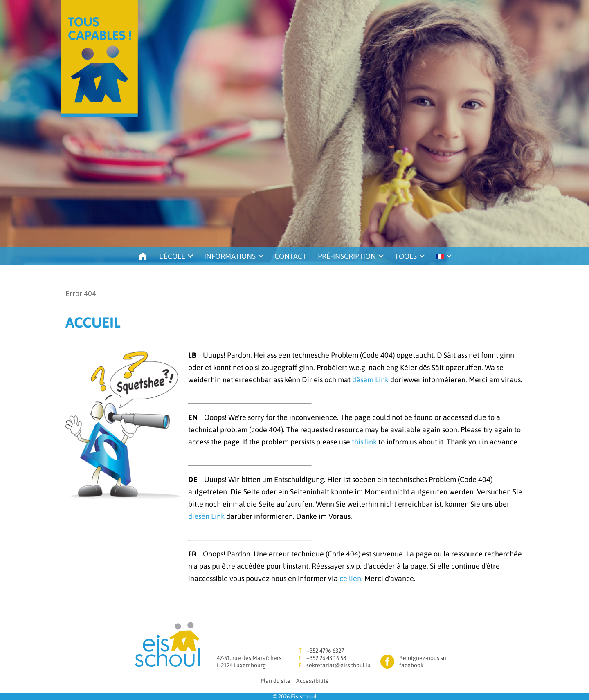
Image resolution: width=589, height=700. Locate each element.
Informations (230, 256)
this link (364, 442)
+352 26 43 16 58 (326, 658)
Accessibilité (312, 681)
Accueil (143, 256)
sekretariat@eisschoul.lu (338, 665)
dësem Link (370, 380)
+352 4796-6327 (325, 651)
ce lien (350, 578)
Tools (406, 256)
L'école (172, 256)
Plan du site (275, 681)
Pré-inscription (347, 256)
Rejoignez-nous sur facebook (424, 662)
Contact (290, 256)
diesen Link (206, 516)
